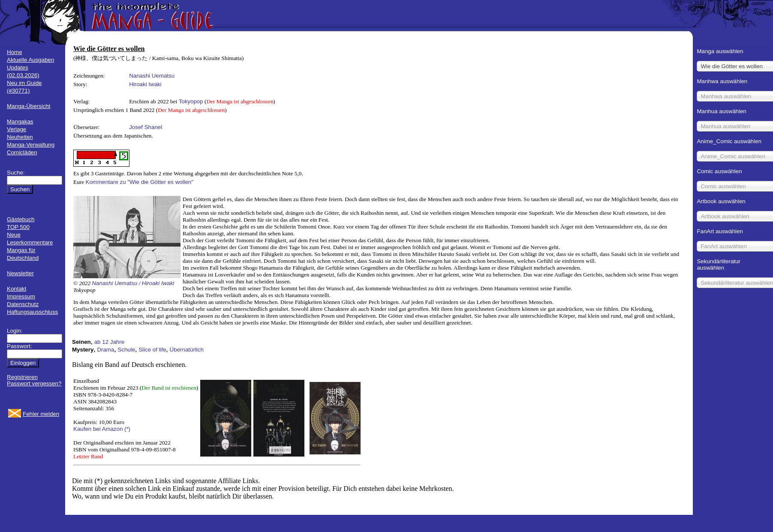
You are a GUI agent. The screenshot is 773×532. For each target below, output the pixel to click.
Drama (105, 350)
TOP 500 (18, 227)
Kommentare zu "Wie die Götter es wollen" (140, 182)
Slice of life (152, 350)
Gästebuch (21, 219)
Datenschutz (23, 304)
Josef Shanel (146, 127)
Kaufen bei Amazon (98, 429)
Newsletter (20, 273)
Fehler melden (41, 414)
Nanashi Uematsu (152, 76)
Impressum (21, 296)
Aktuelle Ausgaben (30, 60)
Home (15, 52)
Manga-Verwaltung (31, 145)
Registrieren (22, 377)
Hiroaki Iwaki (145, 84)
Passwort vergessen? (34, 383)
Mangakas (20, 122)
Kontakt (17, 289)
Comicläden (22, 152)
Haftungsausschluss (32, 312)
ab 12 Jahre (109, 342)
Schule (126, 350)
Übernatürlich (187, 350)
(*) (127, 429)
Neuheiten (20, 137)
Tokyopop (191, 101)
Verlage (17, 129)
